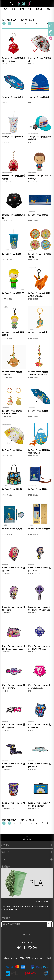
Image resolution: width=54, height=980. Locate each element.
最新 (14, 9)
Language (46, 3)
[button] (52, 9)
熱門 (6, 9)
